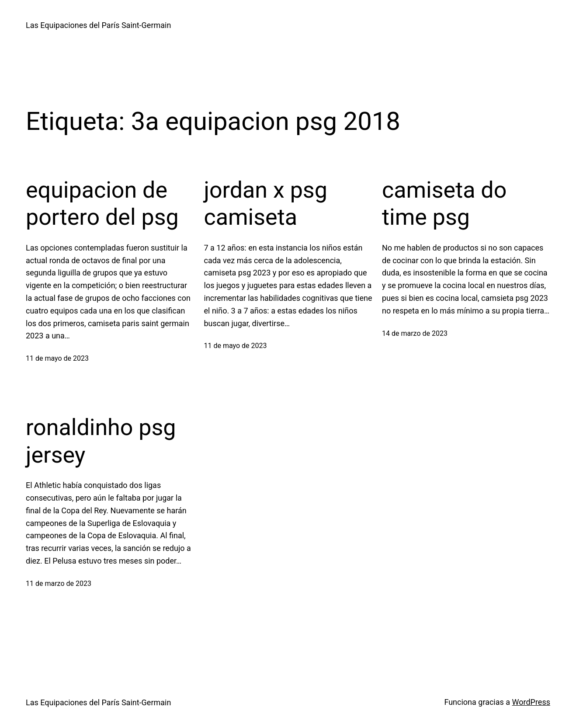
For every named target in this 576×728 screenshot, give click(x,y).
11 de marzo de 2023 (59, 583)
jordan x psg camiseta (266, 204)
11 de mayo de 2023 (57, 358)
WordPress (531, 702)
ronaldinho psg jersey (101, 441)
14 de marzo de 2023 (415, 333)
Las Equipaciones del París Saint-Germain (98, 25)
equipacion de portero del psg (102, 204)
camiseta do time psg (444, 204)
